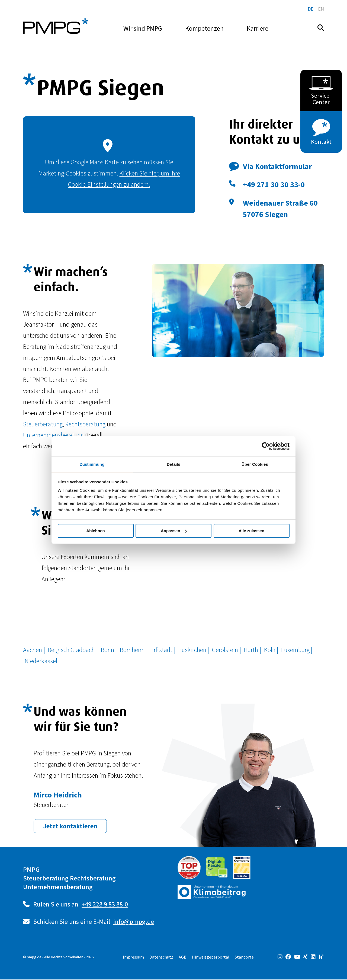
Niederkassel (41, 661)
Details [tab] (173, 464)
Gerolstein (226, 650)
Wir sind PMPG (143, 28)
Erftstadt (162, 650)
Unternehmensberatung (54, 435)
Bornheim (133, 650)
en (321, 9)
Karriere (258, 28)
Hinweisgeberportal (211, 957)
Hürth (252, 650)
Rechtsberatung (85, 424)
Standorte (244, 957)
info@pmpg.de (134, 922)
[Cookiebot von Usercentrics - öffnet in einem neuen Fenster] (266, 446)
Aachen (33, 650)
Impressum (133, 957)
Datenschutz (161, 957)
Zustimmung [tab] (92, 464)
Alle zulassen (251, 531)
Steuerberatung (43, 424)
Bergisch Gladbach (72, 650)
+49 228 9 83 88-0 (105, 905)
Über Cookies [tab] (255, 464)
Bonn (108, 650)
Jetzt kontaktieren (70, 827)
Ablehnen (95, 531)
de (311, 9)
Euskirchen (193, 650)
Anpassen (174, 531)
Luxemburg (297, 650)
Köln (271, 650)
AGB (183, 957)
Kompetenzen (204, 28)
